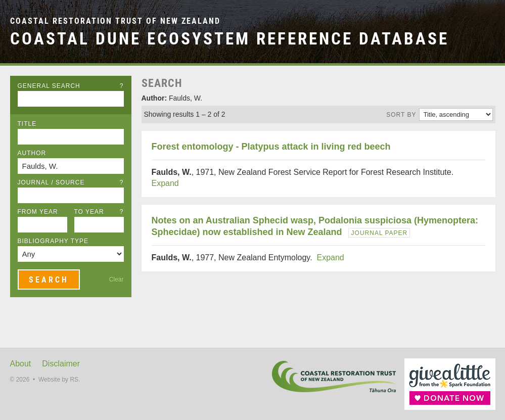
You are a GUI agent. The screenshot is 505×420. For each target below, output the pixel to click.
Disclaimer (61, 364)
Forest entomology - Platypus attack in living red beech (271, 147)
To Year (99, 212)
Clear (117, 279)
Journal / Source (71, 182)
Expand (165, 183)
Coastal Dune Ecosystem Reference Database (229, 39)
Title (27, 124)
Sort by (401, 115)
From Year (38, 212)
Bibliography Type (53, 241)
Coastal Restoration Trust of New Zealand (115, 21)
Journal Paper (380, 233)
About (21, 364)
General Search (71, 86)
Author (32, 153)
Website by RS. (59, 380)
